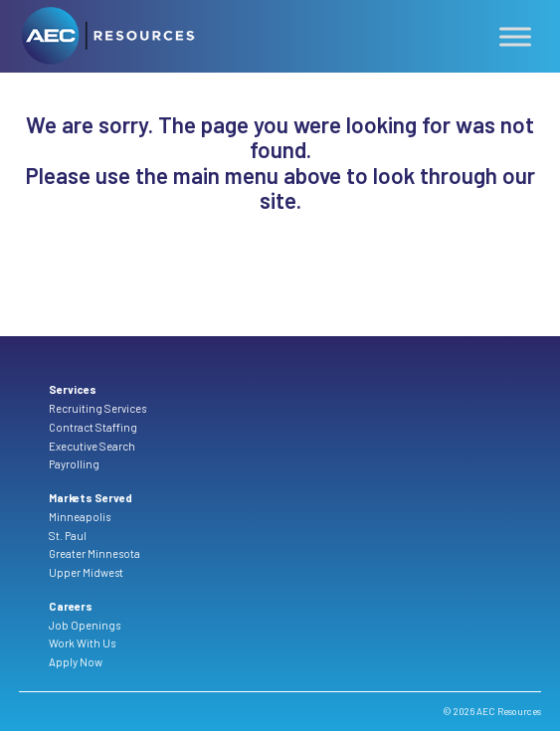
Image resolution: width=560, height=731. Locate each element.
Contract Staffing (93, 427)
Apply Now (76, 662)
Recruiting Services (97, 408)
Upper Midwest (86, 572)
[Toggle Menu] (515, 37)
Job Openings (85, 625)
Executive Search (92, 446)
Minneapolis (80, 517)
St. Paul (68, 536)
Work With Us (82, 643)
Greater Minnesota (94, 553)
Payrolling (74, 464)
